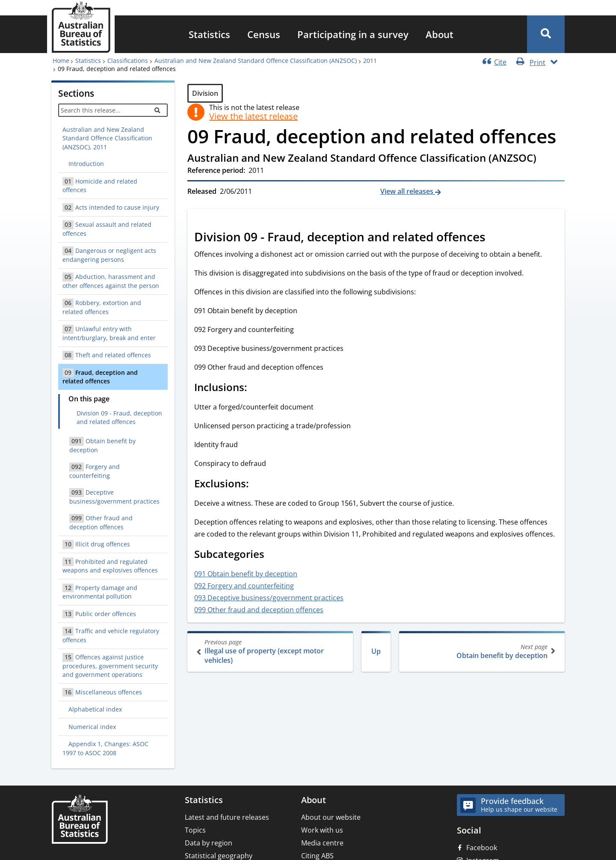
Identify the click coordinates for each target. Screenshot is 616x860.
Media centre (322, 843)
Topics (195, 830)
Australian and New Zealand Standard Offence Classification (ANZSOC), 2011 (107, 138)
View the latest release (253, 116)
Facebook (482, 848)
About (440, 34)
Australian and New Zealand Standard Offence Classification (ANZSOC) (256, 61)
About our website (331, 817)
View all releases (408, 191)
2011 (370, 61)
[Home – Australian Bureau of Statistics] (80, 820)
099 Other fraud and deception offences (259, 610)
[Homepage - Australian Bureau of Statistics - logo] (81, 27)
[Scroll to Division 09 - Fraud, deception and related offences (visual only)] (495, 238)
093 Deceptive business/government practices (269, 598)
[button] (546, 34)
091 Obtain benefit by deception (246, 574)
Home (61, 61)
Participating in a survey (353, 34)
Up (376, 651)
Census (264, 34)
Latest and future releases (227, 817)
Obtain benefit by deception (481, 651)
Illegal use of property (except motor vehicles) (271, 651)
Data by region (209, 843)
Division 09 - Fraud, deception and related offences (119, 417)
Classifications (128, 61)
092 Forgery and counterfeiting (244, 586)
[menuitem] (209, 34)
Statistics (209, 34)
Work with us (322, 830)
